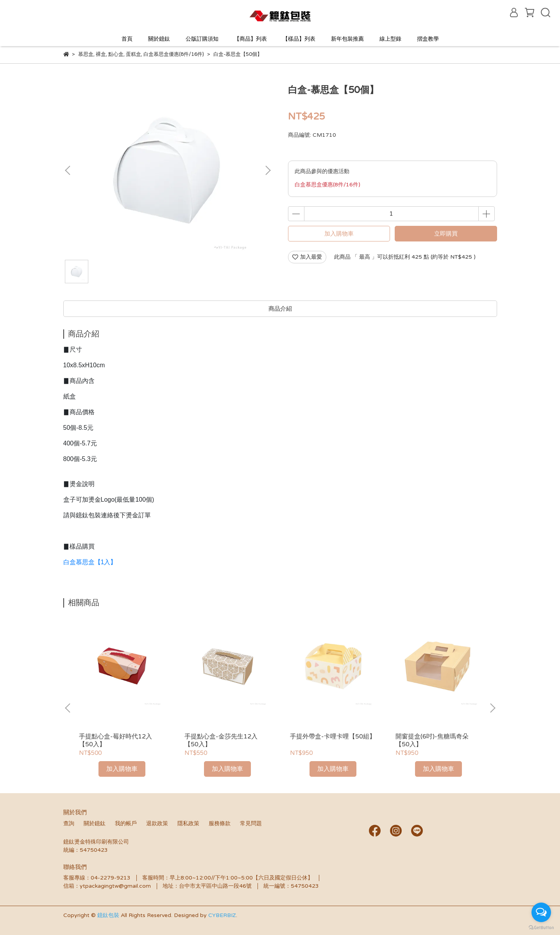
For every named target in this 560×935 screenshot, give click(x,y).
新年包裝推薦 (347, 39)
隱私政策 (188, 823)
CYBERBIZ (222, 915)
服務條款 (220, 823)
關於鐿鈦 (159, 39)
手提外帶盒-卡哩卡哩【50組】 (333, 737)
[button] (268, 170)
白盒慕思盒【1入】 (90, 562)
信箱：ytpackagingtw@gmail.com (107, 886)
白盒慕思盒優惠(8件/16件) (327, 185)
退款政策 (157, 823)
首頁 (127, 39)
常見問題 (251, 823)
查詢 (69, 823)
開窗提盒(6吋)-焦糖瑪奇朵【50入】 (432, 740)
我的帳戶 (126, 823)
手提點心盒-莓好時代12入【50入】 (115, 740)
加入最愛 (307, 257)
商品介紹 (280, 309)
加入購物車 (339, 234)
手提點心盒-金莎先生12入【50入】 (221, 740)
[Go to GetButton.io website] (541, 927)
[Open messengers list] (541, 912)
